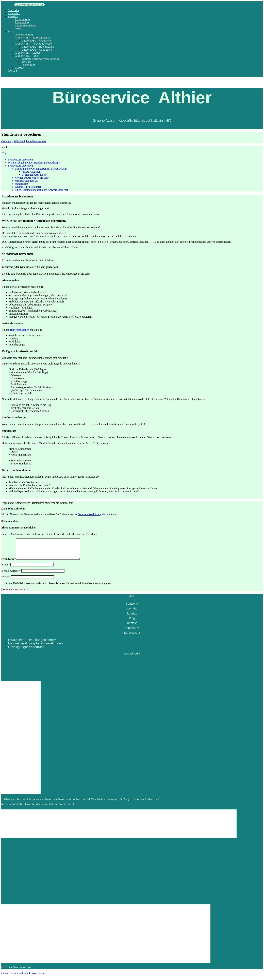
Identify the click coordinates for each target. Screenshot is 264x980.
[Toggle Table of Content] (4, 154)
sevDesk (27, 62)
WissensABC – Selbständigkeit (33, 38)
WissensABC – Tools (27, 56)
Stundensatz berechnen (20, 160)
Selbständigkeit (22, 141)
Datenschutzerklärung (90, 514)
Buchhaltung (22, 19)
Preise (18, 29)
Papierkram (28, 65)
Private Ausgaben (31, 172)
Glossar (19, 68)
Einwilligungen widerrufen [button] (26, 651)
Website (6, 581)
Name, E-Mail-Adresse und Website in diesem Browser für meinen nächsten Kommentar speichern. (59, 587)
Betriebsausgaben (20, 330)
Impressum (132, 632)
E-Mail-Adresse (11, 575)
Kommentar (9, 563)
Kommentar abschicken (14, 593)
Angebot (13, 16)
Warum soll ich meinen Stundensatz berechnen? (34, 163)
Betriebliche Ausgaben (34, 175)
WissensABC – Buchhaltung (38, 47)
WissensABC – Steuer (27, 53)
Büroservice (22, 23)
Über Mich (14, 13)
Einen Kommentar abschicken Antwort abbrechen (42, 190)
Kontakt (13, 71)
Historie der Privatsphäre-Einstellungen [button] (35, 647)
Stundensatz (21, 184)
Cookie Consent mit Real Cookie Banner (23, 977)
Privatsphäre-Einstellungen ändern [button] (32, 644)
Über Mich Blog (24, 35)
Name (6, 569)
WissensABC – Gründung (36, 41)
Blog (11, 32)
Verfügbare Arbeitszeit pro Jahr (32, 178)
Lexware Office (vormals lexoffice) (41, 59)
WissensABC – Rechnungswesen (34, 44)
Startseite (14, 10)
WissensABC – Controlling (37, 50)
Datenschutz (132, 637)
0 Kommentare (38, 141)
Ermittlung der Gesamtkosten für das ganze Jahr (41, 169)
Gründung (7, 141)
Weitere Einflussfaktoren (28, 187)
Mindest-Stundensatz (26, 181)
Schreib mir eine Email (30, 5)
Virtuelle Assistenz (26, 26)
